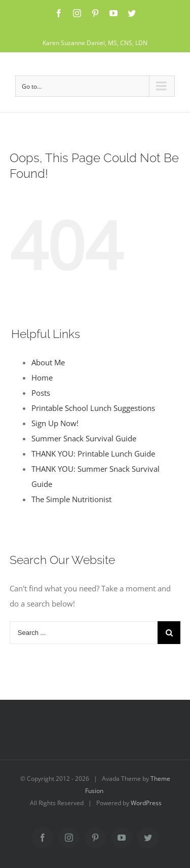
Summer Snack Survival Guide (84, 438)
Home (42, 378)
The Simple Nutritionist (71, 499)
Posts (41, 393)
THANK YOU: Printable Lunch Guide (93, 454)
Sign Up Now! (55, 423)
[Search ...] (84, 633)
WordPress (146, 803)
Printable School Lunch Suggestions (93, 408)
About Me (48, 362)
